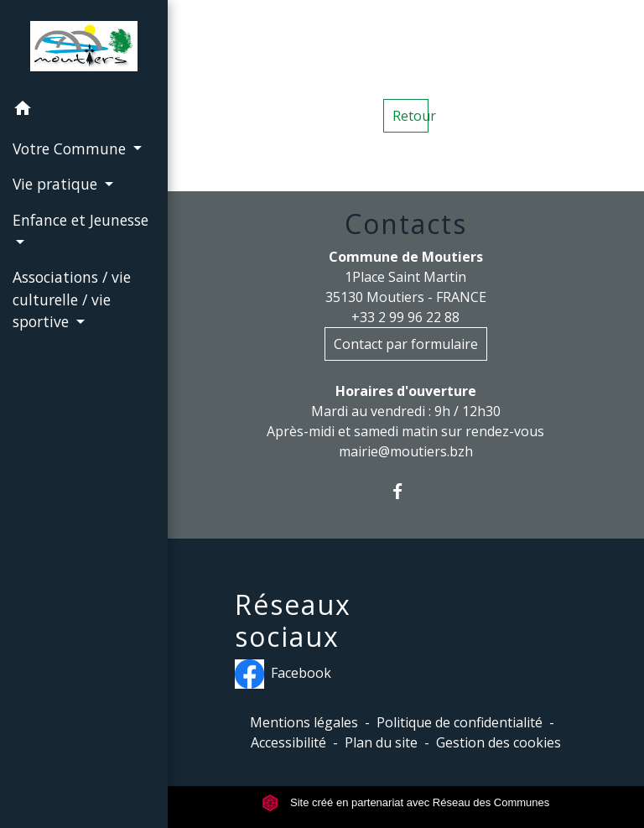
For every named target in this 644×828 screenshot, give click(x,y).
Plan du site (381, 742)
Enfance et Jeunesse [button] (80, 220)
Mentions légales (304, 722)
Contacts (406, 224)
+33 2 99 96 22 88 (405, 317)
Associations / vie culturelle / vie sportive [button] (72, 299)
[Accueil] (83, 46)
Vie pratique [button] (57, 184)
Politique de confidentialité (460, 722)
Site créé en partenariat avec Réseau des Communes (405, 802)
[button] (84, 111)
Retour (410, 116)
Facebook (283, 674)
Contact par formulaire (406, 344)
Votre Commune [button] (71, 148)
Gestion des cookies (499, 742)
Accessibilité (288, 742)
